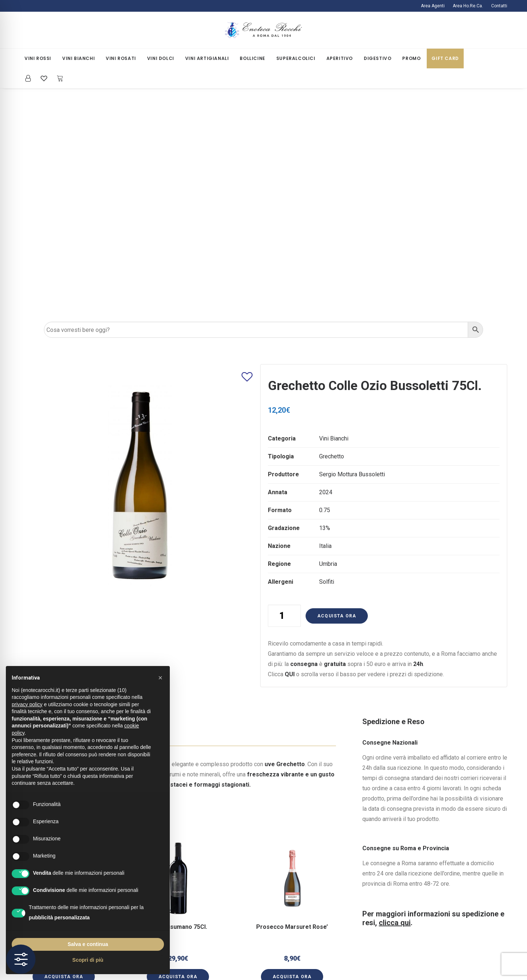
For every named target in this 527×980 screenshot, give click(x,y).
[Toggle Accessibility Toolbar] (21, 959)
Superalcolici (296, 58)
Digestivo (378, 58)
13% (325, 307)
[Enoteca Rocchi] (263, 30)
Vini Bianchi (79, 58)
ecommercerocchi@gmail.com (444, 860)
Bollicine (252, 58)
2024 (326, 271)
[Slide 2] (182, 792)
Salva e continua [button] (88, 944)
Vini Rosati (121, 58)
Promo (411, 58)
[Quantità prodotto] (284, 395)
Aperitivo (340, 58)
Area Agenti (433, 6)
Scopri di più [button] (88, 960)
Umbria (328, 343)
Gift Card (445, 58)
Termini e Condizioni (181, 911)
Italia (325, 325)
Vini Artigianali (207, 58)
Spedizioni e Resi (177, 871)
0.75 (325, 289)
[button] (178, 671)
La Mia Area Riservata (305, 860)
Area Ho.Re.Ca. (468, 6)
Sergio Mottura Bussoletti (352, 253)
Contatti (499, 6)
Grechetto (332, 236)
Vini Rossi (38, 58)
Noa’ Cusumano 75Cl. (178, 699)
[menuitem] (434, 6)
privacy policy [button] (27, 704)
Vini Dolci (161, 58)
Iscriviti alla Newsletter (306, 871)
